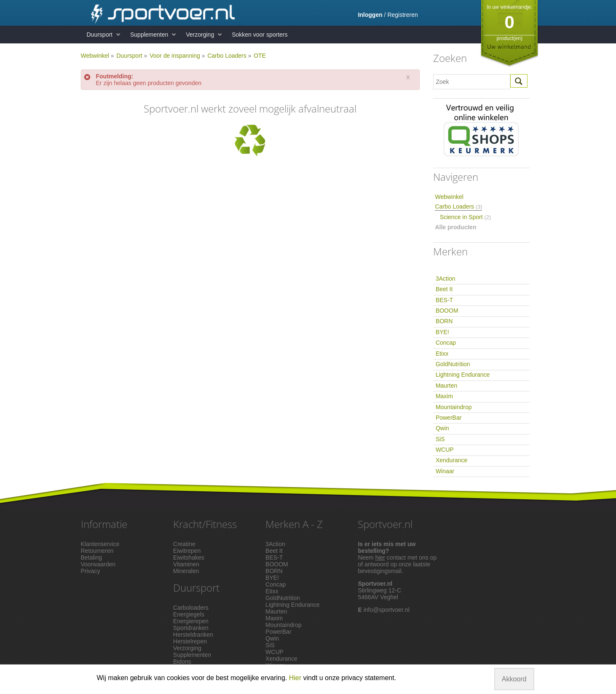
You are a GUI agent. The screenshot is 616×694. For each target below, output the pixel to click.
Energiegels (189, 614)
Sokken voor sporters (260, 35)
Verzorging (200, 35)
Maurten (446, 386)
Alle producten (455, 227)
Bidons (182, 662)
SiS (440, 439)
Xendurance (452, 460)
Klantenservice (100, 544)
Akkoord (514, 679)
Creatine (184, 544)
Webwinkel (95, 56)
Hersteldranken (193, 635)
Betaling (92, 557)
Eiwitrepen (187, 551)
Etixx (442, 354)
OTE (260, 56)
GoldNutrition (453, 364)
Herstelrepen (190, 641)
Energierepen (191, 621)
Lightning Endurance (463, 375)
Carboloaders (191, 608)
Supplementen (149, 35)
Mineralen (186, 571)
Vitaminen (186, 564)
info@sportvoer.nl (387, 610)
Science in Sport (465, 217)
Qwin (442, 428)
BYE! (442, 332)
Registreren (402, 15)
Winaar (445, 471)
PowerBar (449, 418)
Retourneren (97, 551)
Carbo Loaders (227, 56)
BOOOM (447, 311)
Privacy (91, 571)
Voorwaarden (98, 564)
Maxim (444, 396)
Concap (446, 343)
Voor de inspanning (175, 56)
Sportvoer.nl (385, 524)
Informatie (104, 524)
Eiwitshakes (189, 557)
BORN (444, 321)
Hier (295, 678)
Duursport (100, 35)
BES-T (444, 300)
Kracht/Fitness (205, 524)
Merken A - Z (294, 524)
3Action (446, 279)
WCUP (445, 450)
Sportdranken (191, 628)
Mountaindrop (454, 407)
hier (380, 557)
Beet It (444, 289)
